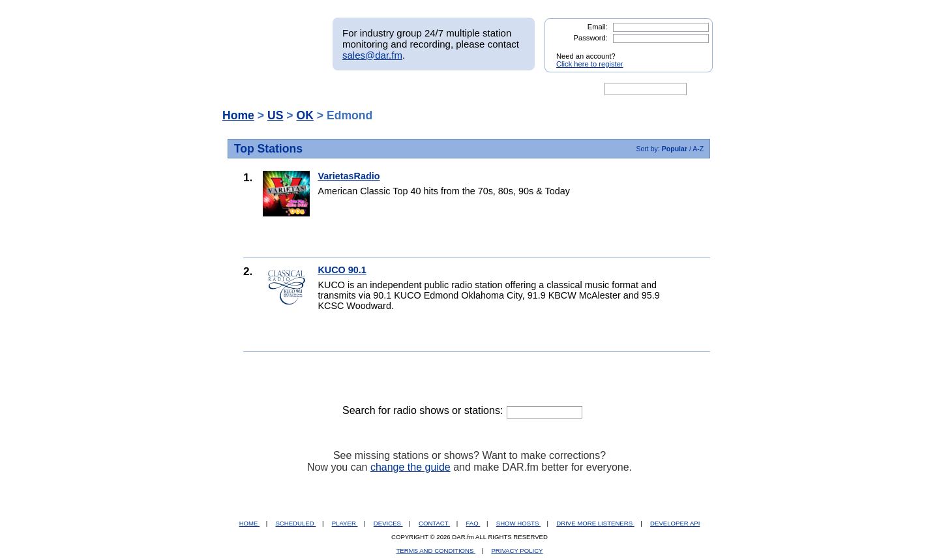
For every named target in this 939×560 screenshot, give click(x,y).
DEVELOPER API (675, 523)
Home (238, 115)
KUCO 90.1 (342, 270)
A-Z (698, 149)
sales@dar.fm (372, 55)
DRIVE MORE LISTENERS (595, 523)
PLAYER (345, 523)
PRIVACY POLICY (517, 551)
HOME (249, 523)
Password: (591, 38)
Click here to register (590, 64)
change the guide (410, 467)
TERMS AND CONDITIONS (436, 551)
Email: (598, 27)
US (275, 115)
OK (305, 115)
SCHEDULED (295, 523)
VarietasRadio (349, 176)
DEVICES (388, 523)
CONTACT (434, 523)
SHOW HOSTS (518, 523)
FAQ (473, 523)
